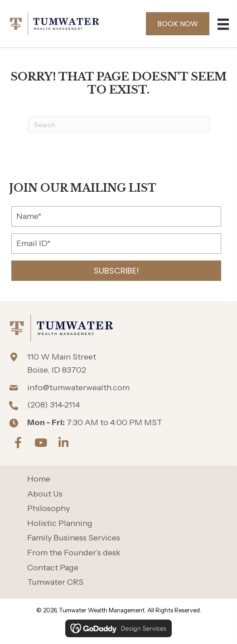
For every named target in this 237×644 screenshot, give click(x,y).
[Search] (119, 125)
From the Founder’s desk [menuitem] (74, 553)
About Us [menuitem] (45, 494)
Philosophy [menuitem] (48, 509)
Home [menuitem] (39, 479)
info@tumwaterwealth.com (78, 388)
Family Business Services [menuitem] (74, 538)
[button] (116, 271)
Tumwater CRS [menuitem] (55, 582)
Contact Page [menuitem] (53, 568)
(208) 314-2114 (53, 405)
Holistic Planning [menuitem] (60, 523)
